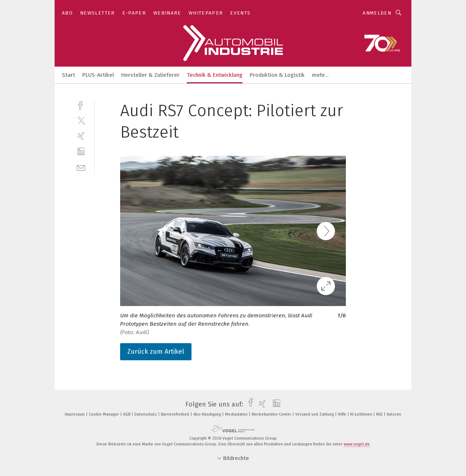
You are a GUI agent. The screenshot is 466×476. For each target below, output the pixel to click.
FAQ (380, 414)
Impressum (75, 414)
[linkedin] (81, 152)
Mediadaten (237, 414)
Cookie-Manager (104, 414)
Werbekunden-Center (272, 414)
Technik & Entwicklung (215, 75)
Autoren (394, 414)
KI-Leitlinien (362, 414)
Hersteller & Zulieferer (150, 75)
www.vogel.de (357, 444)
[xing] (81, 136)
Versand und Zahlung (315, 414)
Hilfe (343, 414)
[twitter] (81, 120)
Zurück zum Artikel (156, 352)
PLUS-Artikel (98, 75)
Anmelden (377, 13)
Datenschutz (146, 414)
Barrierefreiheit (176, 414)
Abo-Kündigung (208, 414)
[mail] (81, 167)
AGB (127, 414)
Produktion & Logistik (277, 75)
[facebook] (81, 105)
